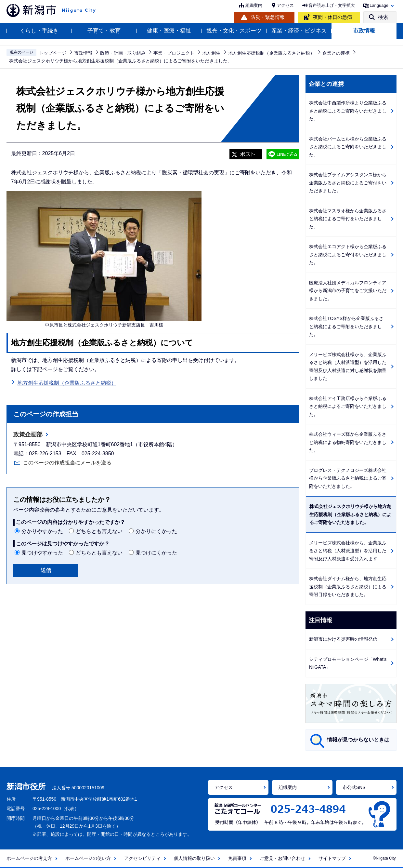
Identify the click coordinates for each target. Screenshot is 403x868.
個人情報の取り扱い (194, 858)
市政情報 (364, 31)
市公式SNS (354, 787)
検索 (383, 17)
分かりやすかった (42, 531)
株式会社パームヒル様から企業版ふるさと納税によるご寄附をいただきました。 (348, 147)
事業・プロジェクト (174, 53)
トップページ (53, 53)
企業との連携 (336, 53)
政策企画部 (28, 434)
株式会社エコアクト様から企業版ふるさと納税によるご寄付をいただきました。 (348, 254)
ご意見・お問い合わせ (282, 858)
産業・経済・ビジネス (299, 31)
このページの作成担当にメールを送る (67, 463)
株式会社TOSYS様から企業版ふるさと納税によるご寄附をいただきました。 (346, 326)
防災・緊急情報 (268, 17)
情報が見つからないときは (358, 740)
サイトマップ (332, 858)
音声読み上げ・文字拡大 (332, 5)
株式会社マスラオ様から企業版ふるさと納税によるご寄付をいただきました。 (348, 219)
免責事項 (237, 858)
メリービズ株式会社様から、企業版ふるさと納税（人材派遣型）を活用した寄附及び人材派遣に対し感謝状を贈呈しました (348, 367)
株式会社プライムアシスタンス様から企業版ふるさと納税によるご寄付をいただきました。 (348, 183)
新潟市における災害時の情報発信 (343, 639)
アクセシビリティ (142, 858)
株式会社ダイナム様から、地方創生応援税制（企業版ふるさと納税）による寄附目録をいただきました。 (348, 587)
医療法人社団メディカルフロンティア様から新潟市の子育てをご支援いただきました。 (348, 291)
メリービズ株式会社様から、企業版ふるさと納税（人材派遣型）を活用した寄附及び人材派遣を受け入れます (348, 551)
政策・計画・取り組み (123, 53)
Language (379, 5)
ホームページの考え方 (29, 858)
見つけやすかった (42, 553)
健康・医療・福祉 (169, 31)
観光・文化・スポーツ (234, 31)
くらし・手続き (39, 31)
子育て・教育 (104, 31)
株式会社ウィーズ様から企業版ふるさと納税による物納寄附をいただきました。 (348, 442)
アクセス (285, 5)
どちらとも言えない (99, 531)
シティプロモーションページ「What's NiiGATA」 (348, 663)
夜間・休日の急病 (332, 17)
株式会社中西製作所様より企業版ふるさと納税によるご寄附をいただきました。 (348, 111)
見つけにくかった (156, 553)
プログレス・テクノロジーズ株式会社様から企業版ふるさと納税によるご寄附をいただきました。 (348, 478)
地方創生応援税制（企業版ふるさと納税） (271, 53)
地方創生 (211, 53)
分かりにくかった (156, 531)
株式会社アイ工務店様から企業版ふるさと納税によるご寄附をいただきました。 (348, 406)
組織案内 (254, 5)
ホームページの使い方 (88, 858)
